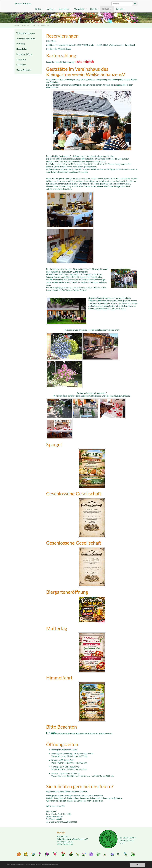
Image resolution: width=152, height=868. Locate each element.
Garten (39, 9)
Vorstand (129, 840)
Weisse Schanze (23, 3)
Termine (51, 9)
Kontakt (120, 9)
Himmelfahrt (22, 49)
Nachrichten (65, 9)
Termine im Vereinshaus (26, 38)
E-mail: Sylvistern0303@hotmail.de (62, 822)
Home (17, 25)
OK (138, 865)
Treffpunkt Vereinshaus (41, 25)
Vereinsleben (80, 9)
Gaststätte (107, 9)
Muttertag (20, 44)
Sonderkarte (21, 65)
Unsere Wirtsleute (24, 70)
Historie (94, 9)
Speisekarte (21, 59)
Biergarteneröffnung (24, 54)
